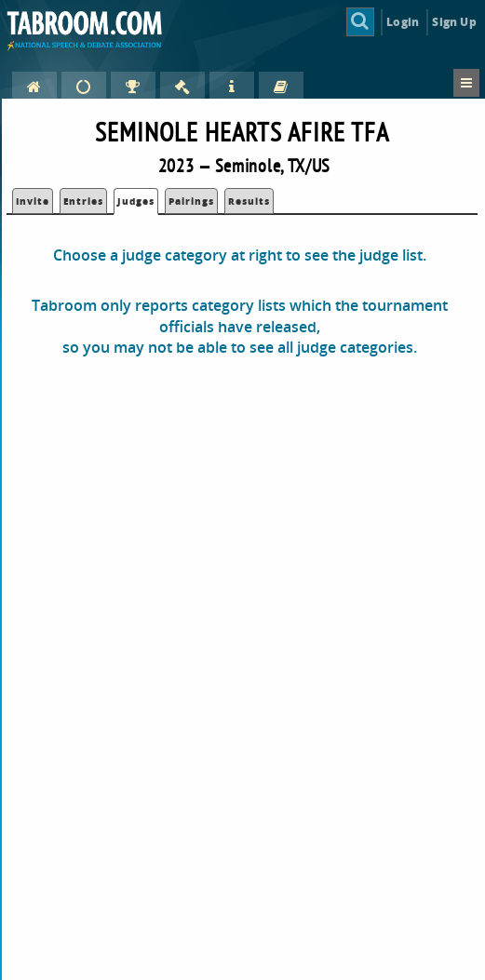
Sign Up (454, 22)
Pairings (191, 201)
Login (403, 22)
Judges (136, 201)
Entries (83, 201)
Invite (33, 201)
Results (249, 201)
